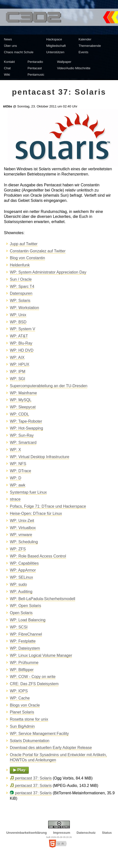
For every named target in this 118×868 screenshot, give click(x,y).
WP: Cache (20, 698)
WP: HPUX (20, 364)
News (8, 39)
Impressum (62, 833)
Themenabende (90, 46)
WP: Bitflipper (22, 670)
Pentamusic (36, 75)
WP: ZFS (18, 549)
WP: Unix (18, 315)
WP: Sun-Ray (22, 435)
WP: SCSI (19, 627)
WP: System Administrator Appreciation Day (48, 272)
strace (15, 499)
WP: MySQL (21, 400)
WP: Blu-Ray (21, 343)
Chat (7, 68)
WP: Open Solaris (25, 606)
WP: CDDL (19, 414)
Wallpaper (64, 62)
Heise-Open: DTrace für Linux (36, 513)
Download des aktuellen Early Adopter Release (51, 748)
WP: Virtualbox (23, 528)
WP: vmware (21, 535)
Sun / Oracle (21, 279)
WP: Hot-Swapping (26, 428)
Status (107, 833)
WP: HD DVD (22, 350)
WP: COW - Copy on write (33, 677)
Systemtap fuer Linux (28, 492)
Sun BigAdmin (22, 726)
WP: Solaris (20, 301)
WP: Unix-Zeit (22, 521)
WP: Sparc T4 (22, 286)
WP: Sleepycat (23, 407)
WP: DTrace (21, 471)
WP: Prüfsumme (24, 663)
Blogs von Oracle (25, 705)
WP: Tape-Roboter (26, 421)
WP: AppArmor (23, 570)
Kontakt (9, 62)
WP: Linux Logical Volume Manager (41, 655)
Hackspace (54, 39)
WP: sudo (18, 584)
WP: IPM (18, 372)
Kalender (85, 39)
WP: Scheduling (24, 542)
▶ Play (19, 770)
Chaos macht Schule (19, 52)
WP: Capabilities (24, 563)
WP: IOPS (19, 691)
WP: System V (22, 329)
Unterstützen (55, 52)
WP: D (15, 478)
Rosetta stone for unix (29, 719)
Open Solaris (21, 613)
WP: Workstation (24, 308)
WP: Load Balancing (28, 620)
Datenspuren (21, 293)
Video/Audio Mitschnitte (74, 68)
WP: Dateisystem (25, 648)
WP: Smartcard (23, 443)
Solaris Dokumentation (30, 741)
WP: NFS (18, 464)
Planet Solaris (22, 712)
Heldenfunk (20, 265)
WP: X (15, 450)
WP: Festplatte (23, 641)
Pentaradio (35, 62)
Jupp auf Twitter (24, 244)
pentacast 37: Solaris (33, 778)
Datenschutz (86, 833)
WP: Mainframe (23, 393)
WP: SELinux (21, 577)
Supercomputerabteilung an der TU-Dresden (49, 386)
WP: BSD (18, 322)
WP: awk (18, 485)
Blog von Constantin (27, 258)
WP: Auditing (21, 592)
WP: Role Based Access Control (38, 556)
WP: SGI (17, 379)
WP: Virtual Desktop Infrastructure (40, 457)
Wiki (7, 75)
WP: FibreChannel (26, 634)
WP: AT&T (19, 336)
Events (83, 52)
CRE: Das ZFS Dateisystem (34, 684)
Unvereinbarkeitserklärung (26, 833)
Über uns (10, 46)
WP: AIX (17, 357)
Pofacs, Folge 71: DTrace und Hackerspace (48, 506)
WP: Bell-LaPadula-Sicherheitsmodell (43, 599)
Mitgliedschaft (56, 46)
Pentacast (35, 68)
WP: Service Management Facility (39, 734)
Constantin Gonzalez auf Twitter (38, 251)
